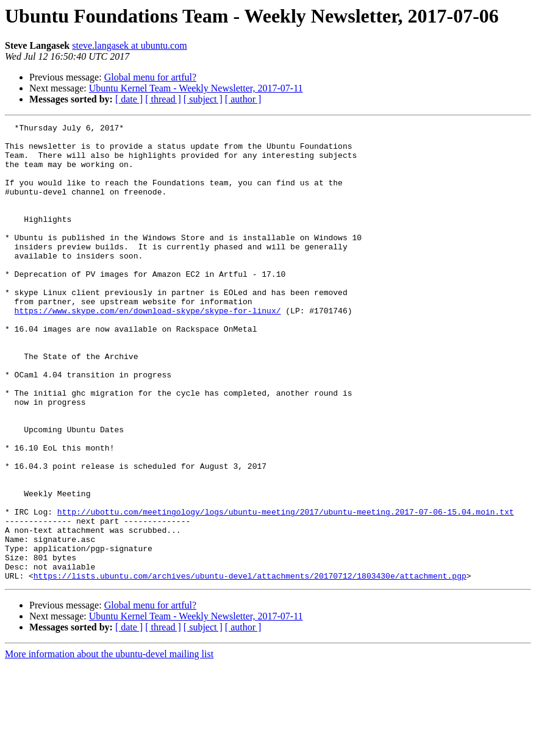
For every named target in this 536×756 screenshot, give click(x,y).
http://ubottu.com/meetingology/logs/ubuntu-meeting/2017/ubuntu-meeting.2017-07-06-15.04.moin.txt (286, 590)
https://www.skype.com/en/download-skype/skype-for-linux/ (148, 349)
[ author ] (243, 99)
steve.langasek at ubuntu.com (129, 45)
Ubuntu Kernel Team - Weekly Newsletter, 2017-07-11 (196, 88)
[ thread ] (163, 99)
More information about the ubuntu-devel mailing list (109, 745)
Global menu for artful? (151, 77)
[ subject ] (203, 99)
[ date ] (129, 99)
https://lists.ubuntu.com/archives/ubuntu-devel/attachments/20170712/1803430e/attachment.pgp (250, 667)
